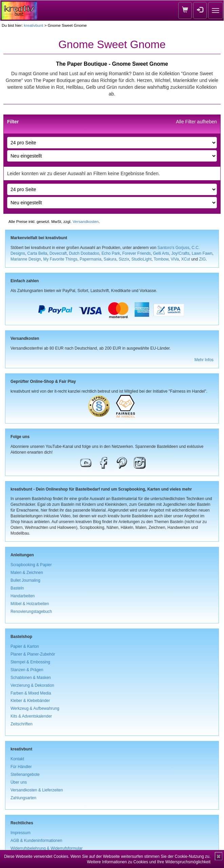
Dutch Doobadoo (84, 253)
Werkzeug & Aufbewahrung (35, 708)
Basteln (17, 588)
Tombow (161, 259)
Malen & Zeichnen (27, 573)
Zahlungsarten (23, 798)
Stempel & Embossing (30, 662)
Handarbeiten (23, 596)
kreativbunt (33, 25)
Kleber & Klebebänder (30, 701)
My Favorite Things (60, 259)
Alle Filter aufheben (196, 122)
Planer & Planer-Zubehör (33, 654)
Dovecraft (58, 253)
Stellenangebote (25, 774)
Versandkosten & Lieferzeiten (37, 790)
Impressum (21, 833)
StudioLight (142, 259)
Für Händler (21, 767)
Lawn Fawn (202, 253)
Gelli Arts (161, 253)
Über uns (19, 782)
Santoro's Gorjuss (174, 248)
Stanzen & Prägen (27, 670)
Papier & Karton (25, 646)
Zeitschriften (22, 724)
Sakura (110, 259)
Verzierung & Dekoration (32, 685)
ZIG (202, 259)
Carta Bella (37, 253)
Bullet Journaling (25, 580)
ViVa (175, 259)
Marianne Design (26, 259)
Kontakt (17, 759)
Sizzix (124, 259)
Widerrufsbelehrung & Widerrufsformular (47, 848)
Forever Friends (137, 253)
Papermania (90, 259)
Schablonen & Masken (31, 678)
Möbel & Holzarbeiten (30, 604)
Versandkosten (86, 221)
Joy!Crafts (181, 253)
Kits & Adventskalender (31, 716)
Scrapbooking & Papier (31, 565)
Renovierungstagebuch (31, 612)
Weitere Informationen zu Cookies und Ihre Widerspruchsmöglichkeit (149, 862)
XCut (185, 259)
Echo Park (111, 253)
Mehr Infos (204, 360)
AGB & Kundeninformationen (36, 841)
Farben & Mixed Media (31, 693)
